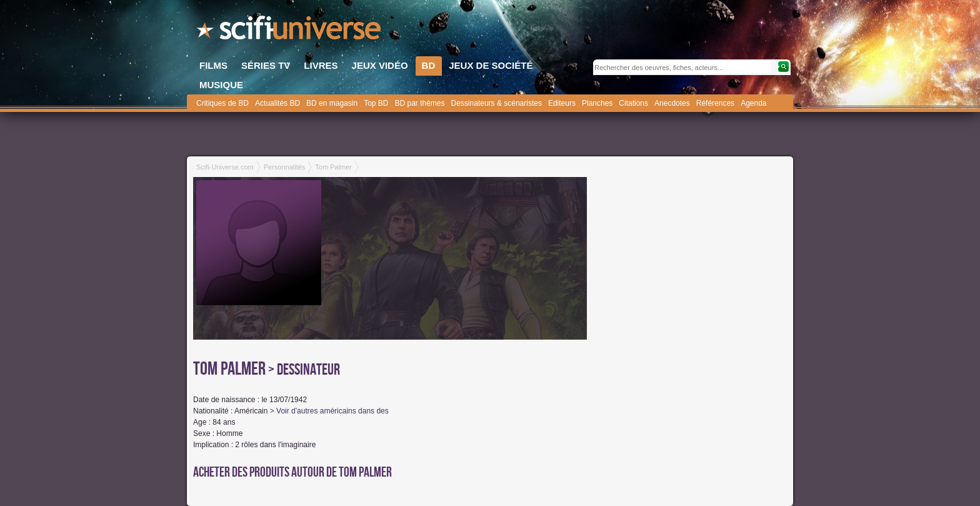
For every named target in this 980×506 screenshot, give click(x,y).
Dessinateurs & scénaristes (497, 103)
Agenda (753, 103)
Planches (597, 103)
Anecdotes (672, 103)
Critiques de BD (222, 103)
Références (715, 103)
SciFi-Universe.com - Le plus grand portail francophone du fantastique (290, 31)
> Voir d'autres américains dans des (329, 411)
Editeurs (562, 103)
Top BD (376, 103)
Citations (633, 103)
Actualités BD (277, 103)
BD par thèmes (419, 103)
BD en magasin (332, 103)
